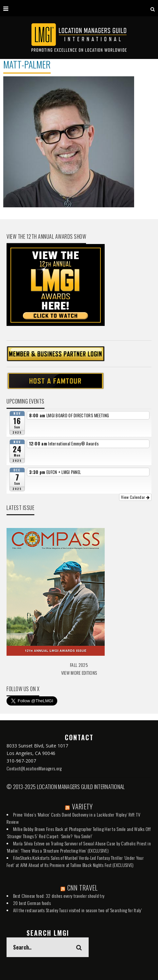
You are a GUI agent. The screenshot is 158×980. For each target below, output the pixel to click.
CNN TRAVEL (83, 888)
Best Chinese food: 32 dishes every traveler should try (59, 896)
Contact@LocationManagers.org (34, 768)
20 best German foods (32, 903)
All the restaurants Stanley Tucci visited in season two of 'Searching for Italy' (77, 910)
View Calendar (135, 497)
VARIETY (82, 806)
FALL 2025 (79, 665)
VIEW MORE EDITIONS (79, 673)
